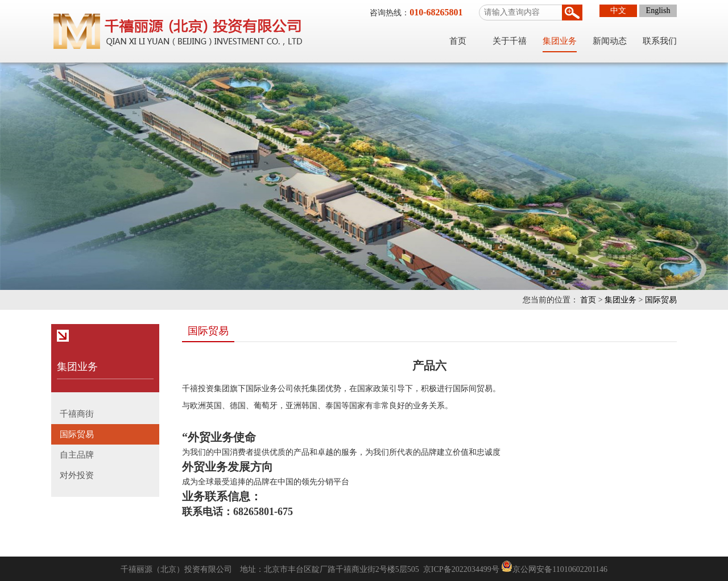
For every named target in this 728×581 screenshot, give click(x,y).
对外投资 (77, 475)
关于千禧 (510, 41)
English (658, 11)
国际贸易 (661, 300)
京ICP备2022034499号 (461, 569)
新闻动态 (610, 41)
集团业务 (560, 41)
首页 (458, 41)
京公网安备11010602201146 (560, 569)
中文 (618, 11)
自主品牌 (77, 455)
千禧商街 (77, 414)
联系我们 (660, 41)
